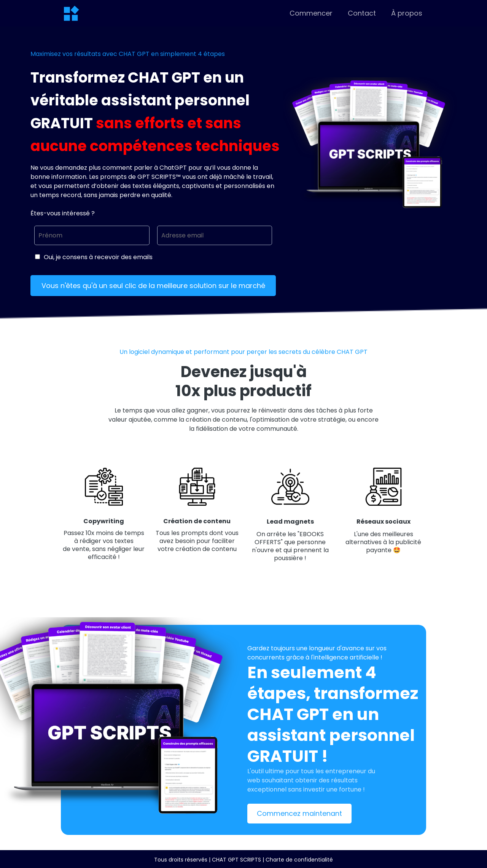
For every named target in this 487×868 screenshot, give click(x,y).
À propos (407, 13)
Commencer (311, 13)
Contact (362, 13)
